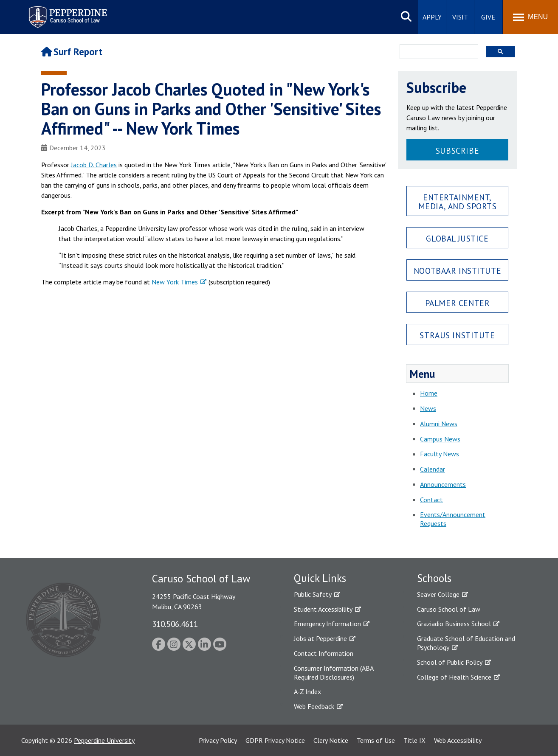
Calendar (433, 469)
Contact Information (324, 653)
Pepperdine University (104, 740)
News (428, 408)
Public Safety (313, 594)
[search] (436, 52)
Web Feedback (314, 706)
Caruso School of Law (449, 609)
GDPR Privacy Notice (275, 740)
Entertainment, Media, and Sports (458, 202)
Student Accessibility (323, 609)
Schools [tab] (434, 578)
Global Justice (457, 238)
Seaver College (438, 594)
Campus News (440, 439)
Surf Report (72, 52)
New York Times (175, 282)
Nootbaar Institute (457, 271)
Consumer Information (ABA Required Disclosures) (334, 673)
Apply (432, 17)
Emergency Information (327, 624)
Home (429, 393)
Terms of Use (376, 740)
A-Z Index (307, 691)
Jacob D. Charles (94, 165)
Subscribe (457, 150)
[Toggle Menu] (530, 17)
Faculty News (440, 454)
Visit (460, 17)
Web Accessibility (458, 740)
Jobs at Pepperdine (320, 638)
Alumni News (439, 424)
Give (488, 17)
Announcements (443, 484)
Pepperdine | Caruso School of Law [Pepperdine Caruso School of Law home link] (66, 12)
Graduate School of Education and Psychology (466, 643)
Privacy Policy (218, 740)
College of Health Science (454, 677)
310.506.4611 (175, 624)
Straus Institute (457, 335)
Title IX (414, 740)
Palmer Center (458, 303)
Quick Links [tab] (320, 578)
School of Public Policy (450, 662)
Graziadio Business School (454, 624)
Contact (431, 500)
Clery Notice (331, 740)
